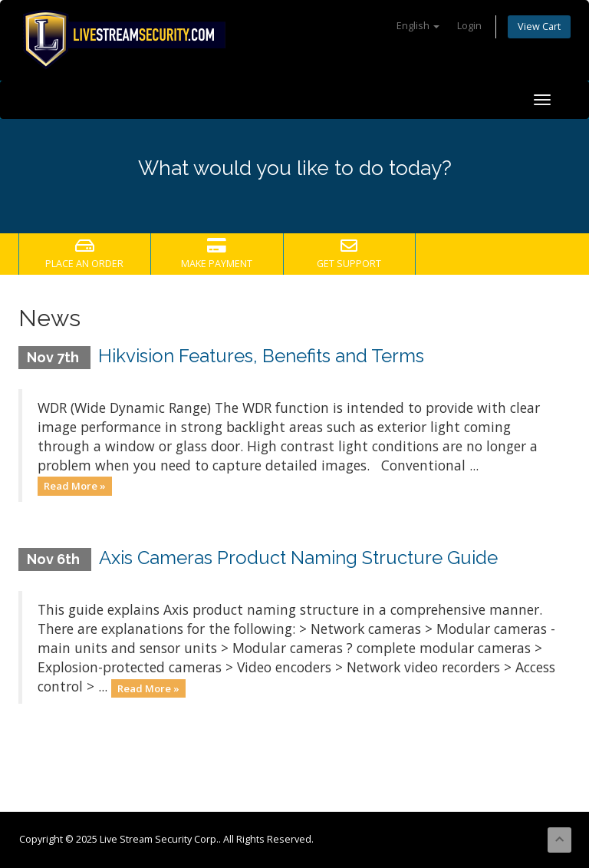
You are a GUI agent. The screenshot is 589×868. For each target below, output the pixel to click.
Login (469, 26)
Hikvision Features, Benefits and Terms (261, 356)
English (418, 26)
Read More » (75, 486)
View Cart (539, 26)
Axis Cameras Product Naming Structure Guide (298, 558)
